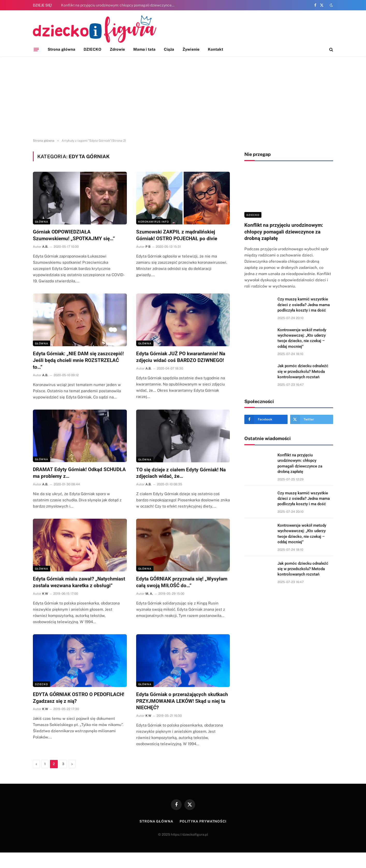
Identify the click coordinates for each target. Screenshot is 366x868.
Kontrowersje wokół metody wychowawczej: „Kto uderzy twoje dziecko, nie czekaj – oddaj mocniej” (302, 338)
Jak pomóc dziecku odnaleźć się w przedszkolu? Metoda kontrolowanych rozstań (303, 371)
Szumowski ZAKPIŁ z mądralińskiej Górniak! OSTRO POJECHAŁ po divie (177, 235)
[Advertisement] (183, 97)
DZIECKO (93, 49)
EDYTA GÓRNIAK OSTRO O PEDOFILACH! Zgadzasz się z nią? (79, 698)
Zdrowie (118, 49)
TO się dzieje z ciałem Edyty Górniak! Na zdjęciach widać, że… (181, 473)
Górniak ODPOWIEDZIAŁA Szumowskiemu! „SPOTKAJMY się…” (74, 235)
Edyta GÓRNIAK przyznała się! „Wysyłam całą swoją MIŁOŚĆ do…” (182, 582)
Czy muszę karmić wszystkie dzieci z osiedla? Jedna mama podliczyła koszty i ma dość (304, 305)
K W (45, 594)
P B (148, 247)
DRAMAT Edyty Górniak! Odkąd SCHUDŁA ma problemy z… (79, 473)
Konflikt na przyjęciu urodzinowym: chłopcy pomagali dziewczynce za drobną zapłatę (119, 5)
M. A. (149, 594)
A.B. (45, 247)
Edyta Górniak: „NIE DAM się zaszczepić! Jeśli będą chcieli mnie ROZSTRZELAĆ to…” (78, 360)
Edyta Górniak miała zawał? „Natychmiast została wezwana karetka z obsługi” (79, 582)
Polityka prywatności (203, 821)
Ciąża (169, 49)
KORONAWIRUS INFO (153, 222)
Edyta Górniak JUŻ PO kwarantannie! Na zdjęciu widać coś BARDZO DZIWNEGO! (181, 357)
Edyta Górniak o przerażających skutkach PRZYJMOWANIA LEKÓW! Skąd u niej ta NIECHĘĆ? (182, 701)
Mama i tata (144, 49)
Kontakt (216, 49)
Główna (42, 222)
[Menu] (36, 49)
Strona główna (61, 49)
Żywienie (191, 49)
